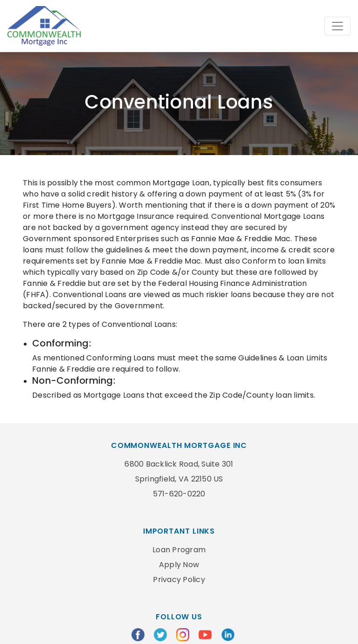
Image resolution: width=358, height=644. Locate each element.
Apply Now (179, 565)
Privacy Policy (179, 580)
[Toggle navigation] (337, 26)
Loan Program (179, 550)
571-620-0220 (179, 494)
